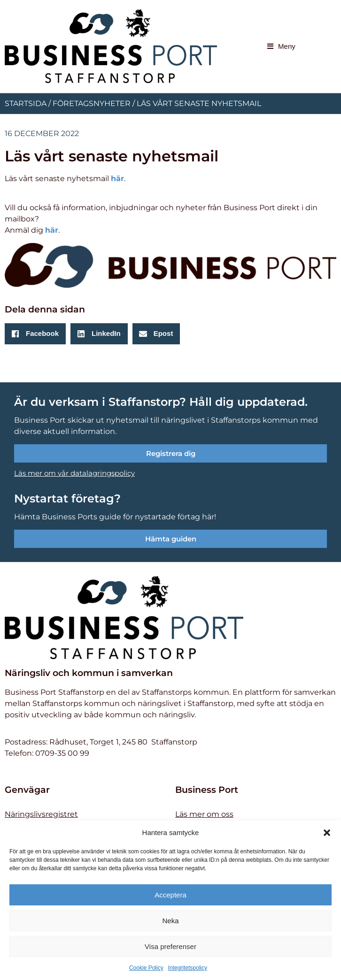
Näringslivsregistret (41, 814)
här (117, 179)
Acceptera (170, 895)
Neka (170, 921)
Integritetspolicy (188, 968)
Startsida (26, 103)
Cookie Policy (146, 968)
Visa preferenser (170, 946)
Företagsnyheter (92, 103)
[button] (327, 833)
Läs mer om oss (204, 814)
